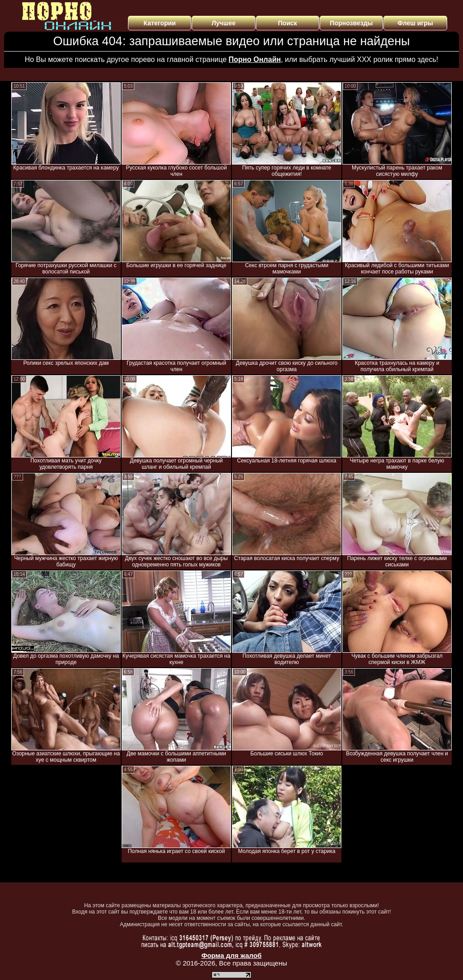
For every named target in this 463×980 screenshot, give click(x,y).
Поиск (288, 23)
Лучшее (224, 23)
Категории (160, 23)
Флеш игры (415, 23)
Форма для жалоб (231, 955)
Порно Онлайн (255, 59)
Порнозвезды (352, 23)
